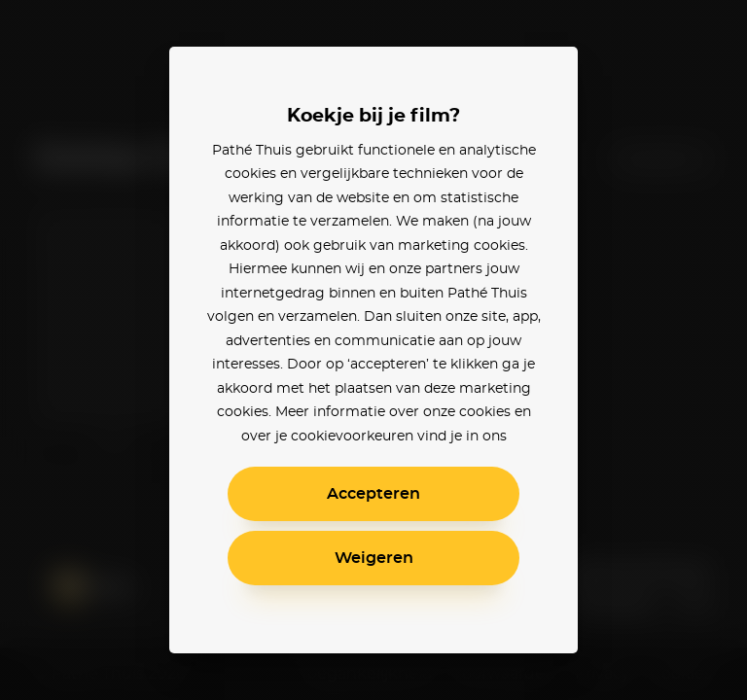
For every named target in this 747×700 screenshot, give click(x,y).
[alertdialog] (373, 350)
